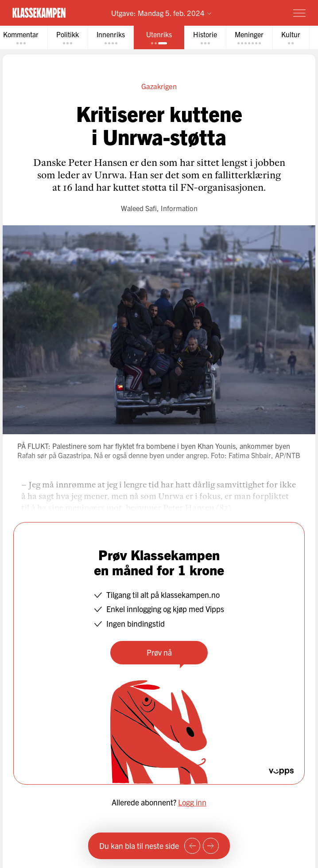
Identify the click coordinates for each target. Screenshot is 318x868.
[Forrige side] (192, 846)
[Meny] (299, 13)
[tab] (68, 37)
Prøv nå (159, 652)
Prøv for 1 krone (248, 13)
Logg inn (192, 802)
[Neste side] (211, 846)
